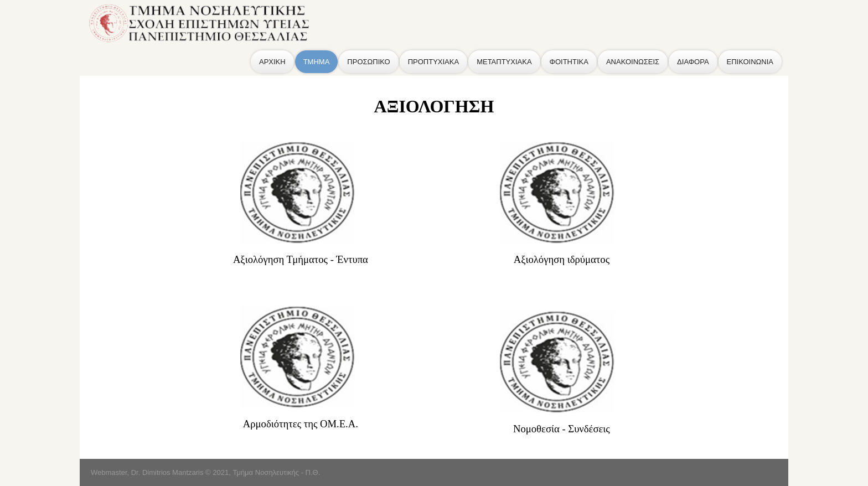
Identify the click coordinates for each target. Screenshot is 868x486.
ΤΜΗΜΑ (317, 62)
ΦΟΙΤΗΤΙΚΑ (569, 62)
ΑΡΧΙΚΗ (272, 62)
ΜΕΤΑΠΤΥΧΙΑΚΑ (504, 62)
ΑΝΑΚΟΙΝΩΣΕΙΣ (633, 62)
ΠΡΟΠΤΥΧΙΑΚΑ (433, 62)
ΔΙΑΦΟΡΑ (693, 62)
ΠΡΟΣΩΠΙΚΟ (368, 62)
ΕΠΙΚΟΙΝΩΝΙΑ (750, 62)
